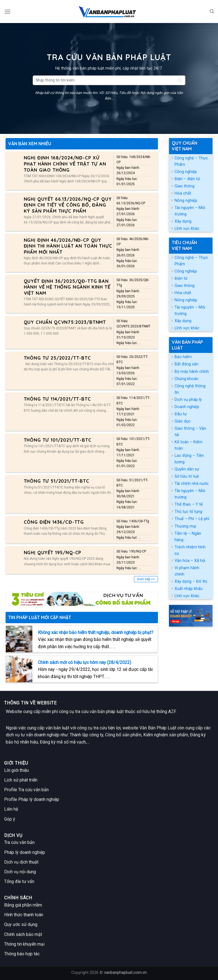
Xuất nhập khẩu (189, 589)
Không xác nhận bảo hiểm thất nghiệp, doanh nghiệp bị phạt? (96, 632)
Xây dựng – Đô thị (191, 581)
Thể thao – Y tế (189, 504)
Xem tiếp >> (146, 579)
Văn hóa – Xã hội (190, 561)
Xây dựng (183, 221)
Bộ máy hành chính (192, 372)
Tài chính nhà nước (192, 484)
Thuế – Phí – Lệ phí (192, 519)
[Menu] (7, 12)
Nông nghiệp (186, 201)
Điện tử (181, 278)
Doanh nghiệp (187, 407)
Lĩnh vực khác (187, 229)
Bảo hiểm (183, 357)
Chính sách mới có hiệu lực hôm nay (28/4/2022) (85, 662)
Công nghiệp (186, 172)
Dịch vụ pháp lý (188, 400)
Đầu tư (181, 414)
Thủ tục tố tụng (188, 512)
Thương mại (185, 526)
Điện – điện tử (187, 179)
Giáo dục (183, 421)
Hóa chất (183, 193)
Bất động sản (186, 364)
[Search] (212, 11)
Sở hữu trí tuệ (187, 476)
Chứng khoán (186, 379)
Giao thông (185, 186)
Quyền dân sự (187, 469)
